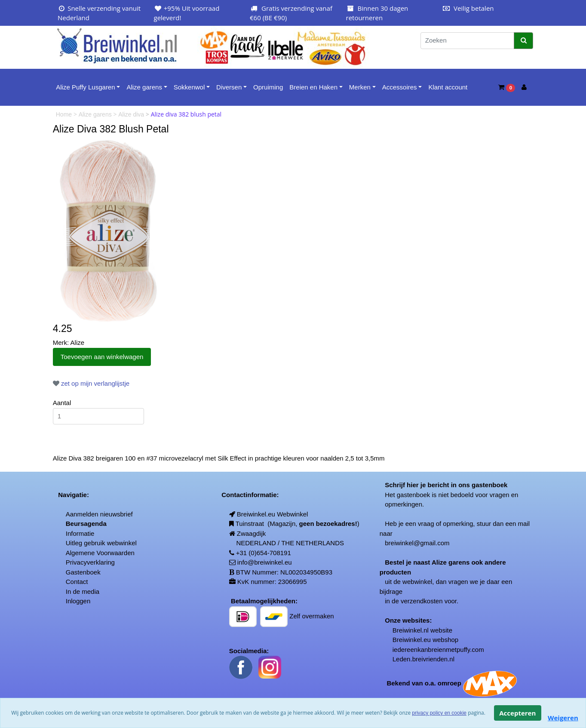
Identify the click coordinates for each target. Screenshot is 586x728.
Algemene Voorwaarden (100, 553)
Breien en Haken (313, 87)
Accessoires (400, 87)
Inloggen (78, 601)
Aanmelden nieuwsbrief (99, 514)
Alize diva (132, 114)
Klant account (448, 87)
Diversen (229, 87)
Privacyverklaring (90, 562)
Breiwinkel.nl (411, 630)
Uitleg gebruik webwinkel (101, 543)
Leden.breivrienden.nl (423, 659)
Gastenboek (83, 572)
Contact (77, 582)
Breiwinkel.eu (412, 640)
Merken (360, 87)
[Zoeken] (467, 41)
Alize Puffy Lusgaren (85, 87)
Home (65, 114)
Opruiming (268, 87)
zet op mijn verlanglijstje (91, 383)
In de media (83, 591)
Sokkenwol (189, 87)
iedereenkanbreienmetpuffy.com (438, 650)
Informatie (80, 533)
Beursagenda (86, 524)
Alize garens (144, 87)
